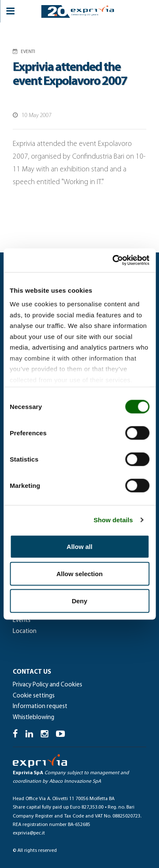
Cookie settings (34, 696)
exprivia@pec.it (29, 833)
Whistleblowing (33, 718)
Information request (40, 707)
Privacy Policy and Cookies (47, 685)
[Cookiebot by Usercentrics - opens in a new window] (113, 260)
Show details (113, 520)
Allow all (79, 546)
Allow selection (79, 573)
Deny (79, 601)
